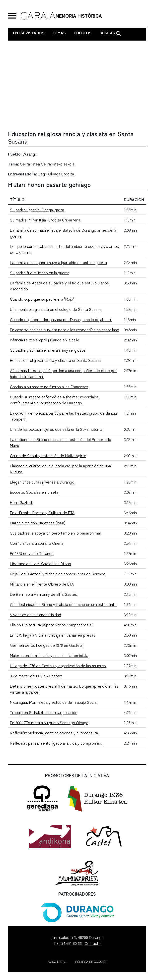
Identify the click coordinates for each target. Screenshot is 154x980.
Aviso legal (57, 961)
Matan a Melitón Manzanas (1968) (38, 523)
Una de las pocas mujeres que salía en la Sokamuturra (56, 429)
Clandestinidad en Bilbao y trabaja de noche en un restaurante (63, 604)
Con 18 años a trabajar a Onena (37, 543)
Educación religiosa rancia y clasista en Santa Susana (55, 360)
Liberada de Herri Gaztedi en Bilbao (40, 563)
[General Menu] (12, 16)
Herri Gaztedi (21, 502)
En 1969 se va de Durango (32, 553)
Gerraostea (30, 164)
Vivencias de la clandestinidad (36, 614)
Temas (59, 33)
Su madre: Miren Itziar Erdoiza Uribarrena (45, 220)
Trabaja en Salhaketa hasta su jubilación (44, 712)
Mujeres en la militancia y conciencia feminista (49, 655)
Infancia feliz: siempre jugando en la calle (45, 340)
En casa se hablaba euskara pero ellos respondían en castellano (65, 329)
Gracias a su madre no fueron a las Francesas (49, 386)
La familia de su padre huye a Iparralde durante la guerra (58, 262)
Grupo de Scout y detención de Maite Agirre (48, 455)
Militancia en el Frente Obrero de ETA (42, 584)
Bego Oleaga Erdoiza (56, 174)
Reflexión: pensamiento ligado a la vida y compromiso (56, 743)
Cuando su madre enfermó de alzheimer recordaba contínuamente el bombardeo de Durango (54, 400)
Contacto (93, 943)
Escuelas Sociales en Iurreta (34, 492)
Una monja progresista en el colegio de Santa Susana (56, 309)
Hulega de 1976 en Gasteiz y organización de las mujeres (58, 665)
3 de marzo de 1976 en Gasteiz (36, 676)
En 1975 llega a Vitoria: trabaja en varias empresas (53, 635)
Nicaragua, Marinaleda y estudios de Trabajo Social (54, 702)
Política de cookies (91, 961)
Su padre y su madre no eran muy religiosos (48, 350)
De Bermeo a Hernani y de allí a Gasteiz (44, 594)
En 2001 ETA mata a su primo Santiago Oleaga (49, 722)
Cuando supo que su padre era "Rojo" (42, 299)
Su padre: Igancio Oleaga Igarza (37, 210)
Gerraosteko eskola (58, 164)
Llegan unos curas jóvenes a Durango (42, 482)
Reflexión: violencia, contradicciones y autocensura (54, 733)
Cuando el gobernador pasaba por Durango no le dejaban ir (61, 319)
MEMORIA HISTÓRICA (79, 16)
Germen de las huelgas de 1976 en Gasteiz (46, 645)
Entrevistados (29, 33)
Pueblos (83, 33)
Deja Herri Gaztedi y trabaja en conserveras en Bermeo (58, 574)
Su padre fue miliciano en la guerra (40, 272)
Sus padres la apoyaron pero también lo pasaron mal (55, 533)
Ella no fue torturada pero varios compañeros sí (51, 625)
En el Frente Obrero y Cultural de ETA (42, 512)
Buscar (110, 33)
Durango (30, 154)
